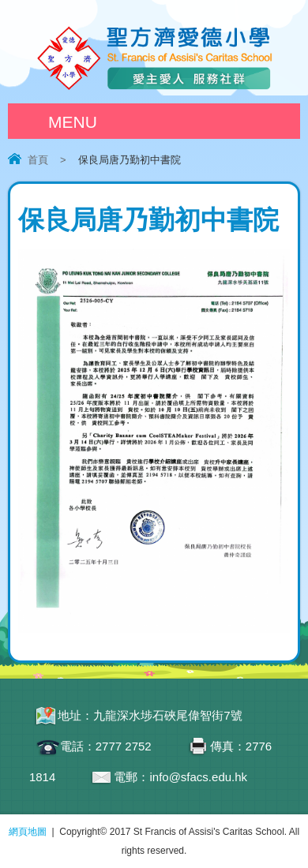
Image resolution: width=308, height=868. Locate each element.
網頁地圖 (28, 832)
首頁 (38, 160)
